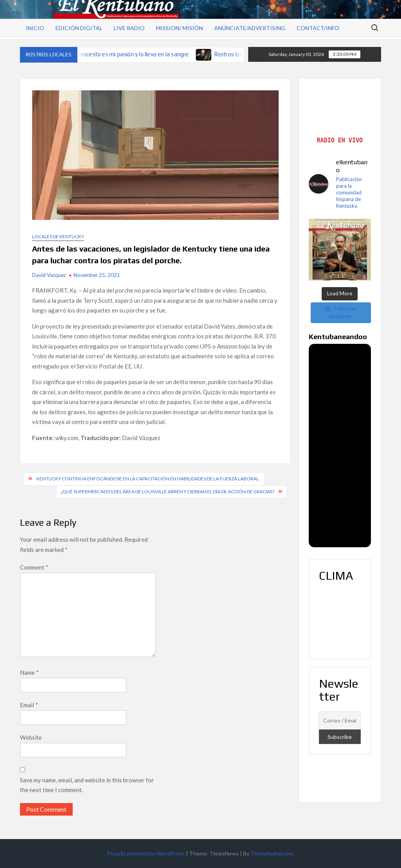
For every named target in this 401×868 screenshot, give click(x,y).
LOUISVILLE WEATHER (340, 620)
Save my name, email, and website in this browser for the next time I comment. (87, 785)
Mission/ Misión (179, 28)
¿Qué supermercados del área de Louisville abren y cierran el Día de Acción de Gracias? (167, 492)
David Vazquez (49, 275)
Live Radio (129, 28)
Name (29, 672)
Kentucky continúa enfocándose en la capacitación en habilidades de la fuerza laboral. (148, 479)
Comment (34, 567)
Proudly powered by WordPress (146, 853)
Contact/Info (318, 28)
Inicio (35, 28)
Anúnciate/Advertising (250, 28)
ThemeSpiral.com (272, 853)
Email (29, 705)
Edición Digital (79, 28)
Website (31, 737)
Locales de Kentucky (58, 236)
